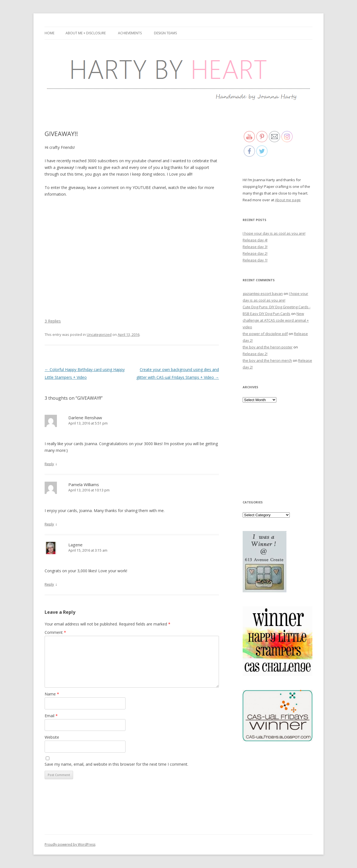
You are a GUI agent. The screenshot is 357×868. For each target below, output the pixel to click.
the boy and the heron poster (268, 347)
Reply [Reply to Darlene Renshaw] (49, 464)
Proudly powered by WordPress (70, 844)
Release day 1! (255, 260)
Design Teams (165, 33)
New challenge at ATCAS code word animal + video (276, 320)
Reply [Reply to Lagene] (49, 584)
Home (50, 33)
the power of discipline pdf (265, 334)
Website (52, 737)
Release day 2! (255, 253)
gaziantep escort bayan (263, 294)
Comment (55, 632)
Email (51, 716)
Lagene (75, 545)
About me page (288, 200)
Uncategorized (99, 334)
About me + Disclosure (86, 33)
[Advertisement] (278, 451)
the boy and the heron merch (267, 360)
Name (52, 694)
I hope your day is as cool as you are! (274, 233)
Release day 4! (255, 240)
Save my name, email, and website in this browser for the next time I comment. (116, 764)
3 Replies (53, 321)
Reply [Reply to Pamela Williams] (49, 524)
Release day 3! (255, 247)
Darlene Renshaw (85, 418)
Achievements (130, 33)
